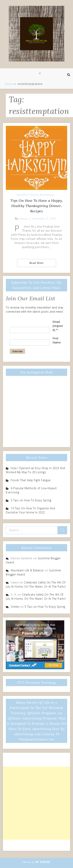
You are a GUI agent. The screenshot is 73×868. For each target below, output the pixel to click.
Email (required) (58, 326)
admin (24, 219)
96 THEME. (43, 862)
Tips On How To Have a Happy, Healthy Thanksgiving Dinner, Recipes (37, 206)
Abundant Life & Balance (27, 570)
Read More (37, 263)
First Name (57, 340)
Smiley (15, 607)
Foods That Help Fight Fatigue (31, 480)
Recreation (47, 195)
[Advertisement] (36, 803)
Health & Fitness (28, 195)
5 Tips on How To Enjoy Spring (31, 500)
